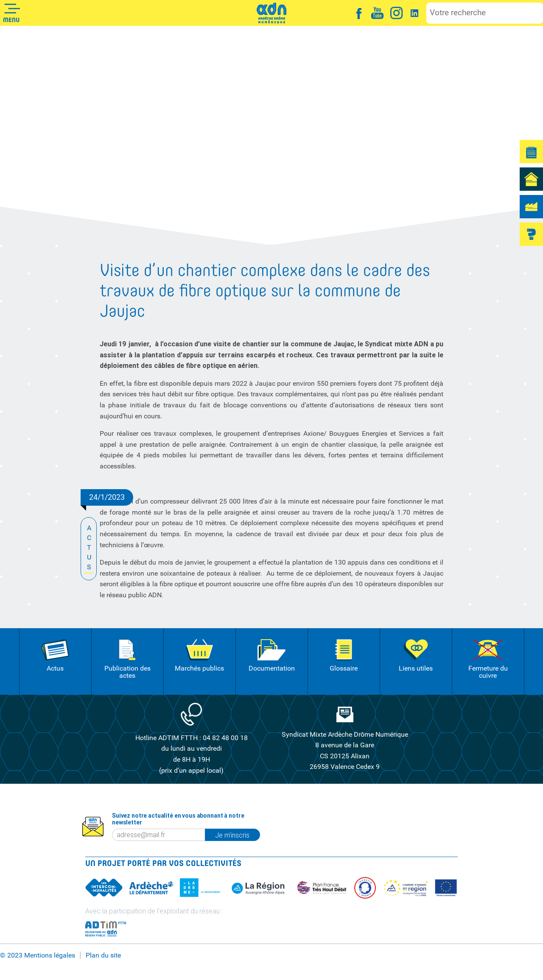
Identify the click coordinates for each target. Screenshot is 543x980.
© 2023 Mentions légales (38, 955)
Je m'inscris (237, 835)
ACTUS (89, 548)
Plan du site (103, 955)
